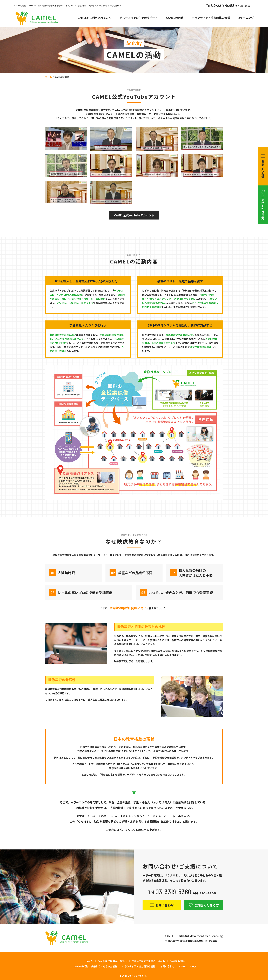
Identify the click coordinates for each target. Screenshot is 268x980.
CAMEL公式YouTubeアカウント (134, 215)
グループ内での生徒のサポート (139, 18)
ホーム (48, 77)
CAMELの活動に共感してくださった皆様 (95, 966)
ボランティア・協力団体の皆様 (211, 18)
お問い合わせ (167, 966)
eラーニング (246, 18)
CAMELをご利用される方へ (94, 18)
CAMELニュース (188, 966)
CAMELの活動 (175, 18)
